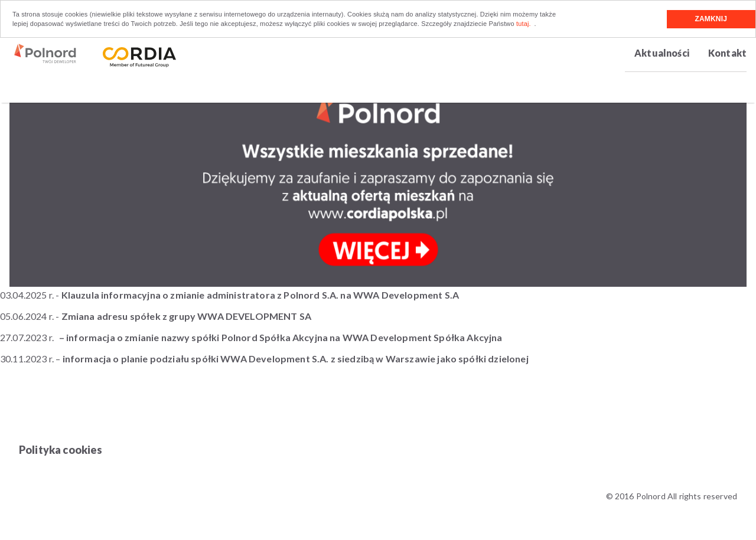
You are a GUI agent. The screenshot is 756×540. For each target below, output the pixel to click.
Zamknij (711, 19)
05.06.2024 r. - (157, 316)
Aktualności (662, 53)
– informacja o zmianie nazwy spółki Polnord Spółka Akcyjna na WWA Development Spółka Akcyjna (281, 337)
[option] (378, 174)
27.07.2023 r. (27, 337)
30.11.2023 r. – (264, 359)
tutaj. (524, 24)
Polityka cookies (61, 450)
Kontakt (727, 53)
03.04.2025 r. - (229, 295)
